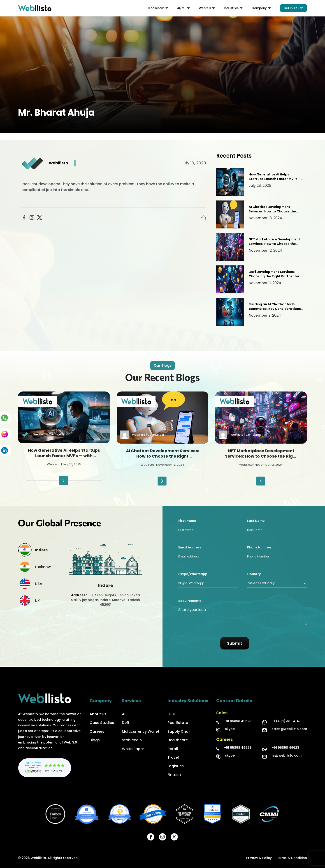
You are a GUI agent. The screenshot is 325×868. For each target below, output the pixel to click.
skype (230, 729)
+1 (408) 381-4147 (286, 721)
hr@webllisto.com (287, 755)
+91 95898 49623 (238, 721)
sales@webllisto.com (289, 729)
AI (124, 714)
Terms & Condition (292, 858)
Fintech (174, 775)
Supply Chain (180, 731)
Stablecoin (132, 740)
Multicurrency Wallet (141, 731)
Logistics (176, 766)
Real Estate (178, 723)
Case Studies (102, 723)
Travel (173, 757)
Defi (125, 723)
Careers (97, 731)
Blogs (95, 740)
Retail (173, 749)
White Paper (133, 749)
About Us (98, 714)
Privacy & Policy (259, 858)
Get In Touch (293, 8)
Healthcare (178, 740)
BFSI (171, 714)
